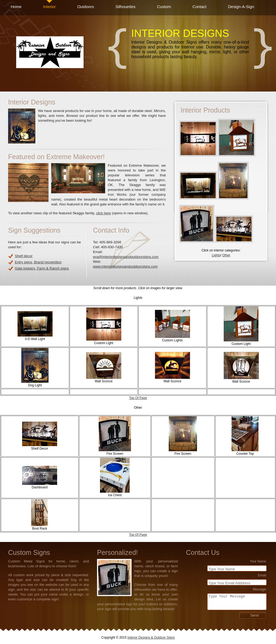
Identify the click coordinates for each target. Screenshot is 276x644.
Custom (164, 7)
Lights (216, 255)
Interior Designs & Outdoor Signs (151, 638)
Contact (199, 7)
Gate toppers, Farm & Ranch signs (42, 268)
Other (226, 255)
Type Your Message (237, 602)
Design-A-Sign (241, 7)
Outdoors (86, 7)
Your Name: (258, 561)
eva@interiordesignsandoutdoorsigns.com (126, 257)
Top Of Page (138, 398)
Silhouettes (125, 7)
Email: (262, 575)
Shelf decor (24, 256)
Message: (260, 589)
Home (16, 7)
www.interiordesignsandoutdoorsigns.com (125, 266)
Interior (49, 7)
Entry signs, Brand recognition (38, 262)
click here (103, 213)
